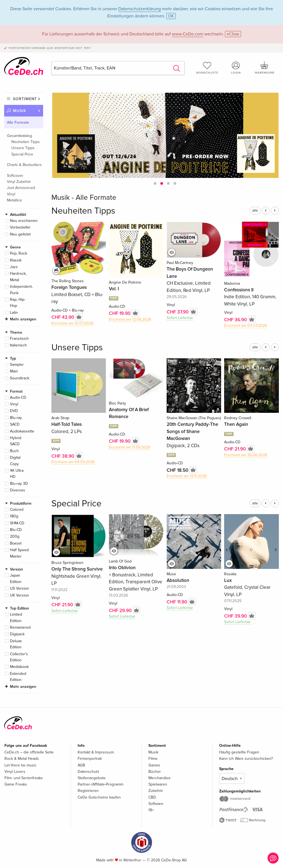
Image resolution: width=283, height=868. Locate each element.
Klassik (16, 260)
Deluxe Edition (16, 644)
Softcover (15, 176)
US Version (19, 588)
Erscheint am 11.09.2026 (130, 447)
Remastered (20, 627)
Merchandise (159, 778)
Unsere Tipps (23, 148)
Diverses (18, 490)
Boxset (16, 543)
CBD (152, 797)
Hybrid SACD (16, 441)
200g (15, 536)
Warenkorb (264, 68)
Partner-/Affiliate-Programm (100, 784)
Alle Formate (18, 122)
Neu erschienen (24, 221)
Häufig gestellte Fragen (239, 752)
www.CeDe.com (188, 34)
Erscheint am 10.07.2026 (72, 323)
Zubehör (156, 791)
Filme (153, 759)
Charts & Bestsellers (24, 165)
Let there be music (20, 765)
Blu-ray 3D (19, 484)
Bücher (155, 772)
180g (14, 516)
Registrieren (88, 791)
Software (156, 804)
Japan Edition (16, 578)
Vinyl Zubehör (19, 182)
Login (236, 68)
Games (154, 765)
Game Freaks (16, 784)
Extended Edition (18, 677)
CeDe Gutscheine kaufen (99, 797)
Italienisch (18, 345)
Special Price (22, 154)
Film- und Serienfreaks (24, 778)
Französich (19, 339)
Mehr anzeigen (23, 319)
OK (171, 16)
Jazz (14, 267)
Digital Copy (15, 461)
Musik (20, 111)
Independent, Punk (21, 290)
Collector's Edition (19, 657)
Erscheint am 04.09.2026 (73, 462)
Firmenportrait (90, 759)
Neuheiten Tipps (26, 142)
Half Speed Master (19, 553)
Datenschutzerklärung (140, 9)
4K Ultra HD (17, 474)
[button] (155, 183)
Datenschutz (88, 772)
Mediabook (19, 667)
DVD (14, 411)
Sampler (17, 365)
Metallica (14, 200)
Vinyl (14, 404)
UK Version (19, 595)
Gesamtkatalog (19, 136)
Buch (14, 451)
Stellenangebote (92, 778)
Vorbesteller (20, 227)
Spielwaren (158, 784)
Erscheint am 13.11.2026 (187, 476)
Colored (17, 510)
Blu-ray (16, 418)
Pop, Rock (19, 253)
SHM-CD (17, 523)
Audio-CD (18, 397)
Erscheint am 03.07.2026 (246, 326)
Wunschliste (207, 68)
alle (255, 211)
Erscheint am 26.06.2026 (246, 455)
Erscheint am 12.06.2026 (130, 319)
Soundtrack (20, 378)
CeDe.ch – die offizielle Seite (29, 752)
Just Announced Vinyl (21, 191)
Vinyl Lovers (15, 772)
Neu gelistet (20, 234)
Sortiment (25, 99)
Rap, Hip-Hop (18, 303)
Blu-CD (16, 530)
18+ (151, 810)
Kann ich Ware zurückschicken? (246, 759)
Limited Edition (16, 617)
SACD (15, 424)
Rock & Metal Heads (22, 759)
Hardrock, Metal (18, 277)
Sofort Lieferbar (180, 318)
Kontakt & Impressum (96, 752)
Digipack (17, 634)
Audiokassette (22, 431)
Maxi (14, 371)
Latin (14, 313)
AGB (81, 765)
